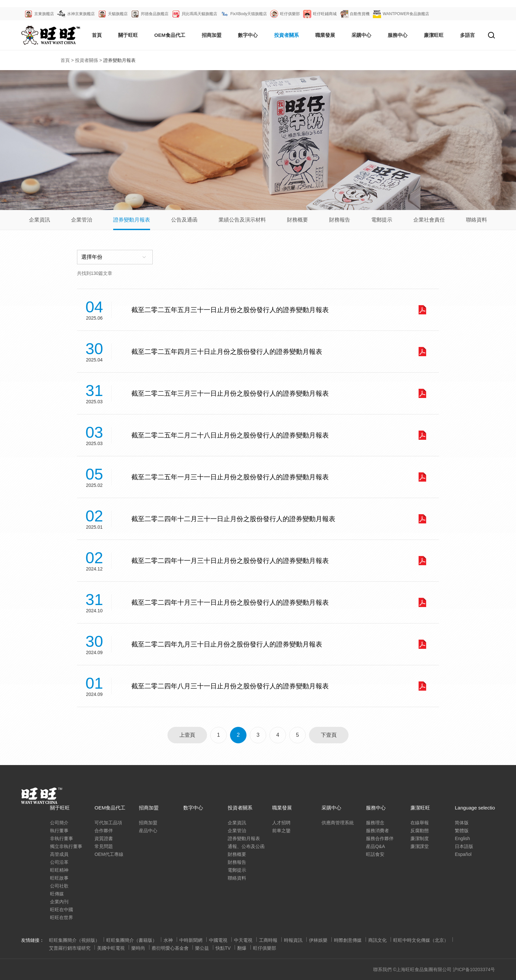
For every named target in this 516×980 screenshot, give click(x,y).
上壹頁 (187, 735)
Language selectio (475, 808)
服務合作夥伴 (380, 838)
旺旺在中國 (62, 910)
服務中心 (398, 35)
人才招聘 (281, 823)
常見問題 (104, 846)
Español (463, 854)
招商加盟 (212, 35)
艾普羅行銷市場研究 (70, 948)
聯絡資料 (477, 220)
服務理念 (375, 823)
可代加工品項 (108, 823)
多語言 (467, 35)
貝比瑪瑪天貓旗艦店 (199, 14)
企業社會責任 (429, 220)
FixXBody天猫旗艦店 (249, 14)
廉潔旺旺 (434, 35)
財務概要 (297, 220)
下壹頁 (329, 735)
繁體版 (462, 831)
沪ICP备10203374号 (474, 969)
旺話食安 (375, 854)
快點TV (223, 948)
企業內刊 (59, 902)
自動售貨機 (360, 14)
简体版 (462, 823)
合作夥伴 (104, 831)
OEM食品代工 (170, 35)
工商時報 (268, 940)
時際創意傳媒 (348, 940)
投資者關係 (87, 60)
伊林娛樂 (318, 940)
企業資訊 (39, 220)
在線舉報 (420, 823)
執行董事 (59, 831)
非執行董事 (62, 838)
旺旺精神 (59, 870)
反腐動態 (420, 831)
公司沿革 (59, 862)
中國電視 (218, 940)
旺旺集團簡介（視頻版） (74, 940)
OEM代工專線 (109, 854)
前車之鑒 (281, 831)
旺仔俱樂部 (290, 14)
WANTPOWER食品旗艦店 (406, 14)
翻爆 (242, 948)
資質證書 (104, 838)
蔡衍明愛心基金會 (170, 948)
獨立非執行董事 (66, 846)
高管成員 (59, 854)
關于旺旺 (128, 35)
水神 (168, 940)
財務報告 (340, 220)
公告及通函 (184, 220)
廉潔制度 (420, 838)
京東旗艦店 (44, 14)
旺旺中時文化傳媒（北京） (421, 940)
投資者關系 (286, 35)
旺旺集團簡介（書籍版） (132, 940)
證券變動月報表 (132, 220)
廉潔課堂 (420, 846)
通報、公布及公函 (246, 846)
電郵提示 (382, 220)
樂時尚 (138, 948)
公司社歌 (59, 886)
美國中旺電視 (111, 948)
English (462, 838)
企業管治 (82, 220)
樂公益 (202, 948)
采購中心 (331, 808)
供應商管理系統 (338, 823)
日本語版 (464, 846)
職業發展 (325, 35)
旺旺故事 (59, 878)
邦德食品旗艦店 (155, 14)
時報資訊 (293, 940)
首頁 (97, 35)
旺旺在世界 (62, 917)
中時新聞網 (191, 940)
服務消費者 (377, 831)
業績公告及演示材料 (242, 220)
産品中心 (148, 831)
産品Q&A (375, 846)
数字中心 (193, 808)
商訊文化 (377, 940)
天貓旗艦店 (118, 14)
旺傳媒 (57, 894)
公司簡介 (59, 823)
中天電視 (243, 940)
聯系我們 (382, 969)
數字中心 (248, 35)
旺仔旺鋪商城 (325, 14)
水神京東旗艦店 (81, 14)
